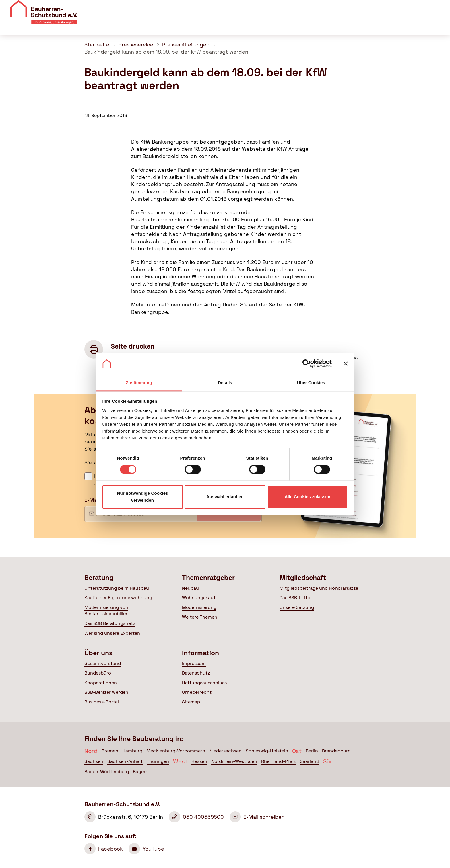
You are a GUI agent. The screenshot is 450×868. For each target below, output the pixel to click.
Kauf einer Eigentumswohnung (118, 598)
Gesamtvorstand (103, 663)
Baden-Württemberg (107, 772)
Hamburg (132, 751)
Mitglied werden (420, 9)
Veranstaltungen (333, 8)
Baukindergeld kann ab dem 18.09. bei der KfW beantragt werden (166, 52)
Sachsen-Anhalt (125, 761)
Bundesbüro (98, 673)
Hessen (199, 761)
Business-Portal (102, 702)
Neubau (190, 588)
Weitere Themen (200, 617)
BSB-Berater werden (106, 692)
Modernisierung (199, 607)
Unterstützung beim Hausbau (117, 588)
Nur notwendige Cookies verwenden (142, 497)
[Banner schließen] (346, 364)
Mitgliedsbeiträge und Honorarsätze (319, 588)
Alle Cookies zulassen (308, 497)
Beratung (210, 25)
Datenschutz (196, 673)
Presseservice (136, 45)
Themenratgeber (257, 25)
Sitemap (191, 702)
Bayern (141, 772)
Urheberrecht (197, 692)
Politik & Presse (360, 25)
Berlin (312, 751)
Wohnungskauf (199, 598)
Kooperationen (101, 683)
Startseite (97, 45)
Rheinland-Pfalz (279, 761)
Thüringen (158, 761)
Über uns (297, 8)
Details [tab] (225, 383)
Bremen (110, 751)
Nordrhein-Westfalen (234, 761)
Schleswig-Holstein (267, 751)
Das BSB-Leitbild (297, 598)
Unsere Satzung (297, 607)
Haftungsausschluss (204, 683)
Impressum (194, 663)
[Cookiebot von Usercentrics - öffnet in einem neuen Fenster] (307, 364)
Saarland (310, 761)
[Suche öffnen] (441, 26)
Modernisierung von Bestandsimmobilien (106, 610)
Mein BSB (412, 25)
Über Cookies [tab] (311, 383)
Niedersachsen (225, 751)
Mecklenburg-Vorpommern (176, 751)
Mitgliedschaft (310, 25)
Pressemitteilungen (186, 45)
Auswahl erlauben (225, 497)
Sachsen (94, 761)
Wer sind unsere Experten (112, 633)
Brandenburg (336, 751)
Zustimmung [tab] (139, 383)
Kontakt (369, 8)
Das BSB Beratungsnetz (110, 623)
